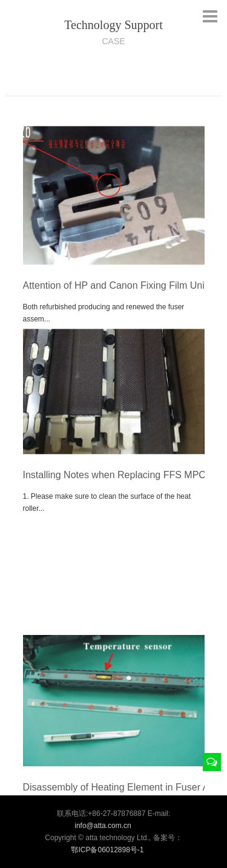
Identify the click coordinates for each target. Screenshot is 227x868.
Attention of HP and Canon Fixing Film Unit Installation (114, 291)
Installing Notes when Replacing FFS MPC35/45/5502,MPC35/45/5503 (114, 481)
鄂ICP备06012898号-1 (107, 850)
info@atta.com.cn (103, 826)
